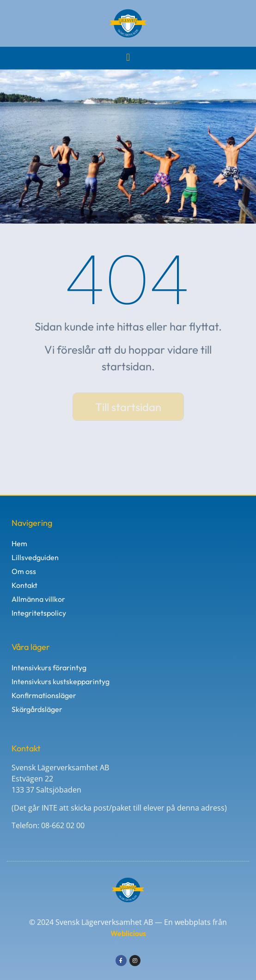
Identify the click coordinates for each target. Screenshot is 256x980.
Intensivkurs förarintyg (49, 668)
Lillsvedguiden (35, 557)
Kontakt (24, 585)
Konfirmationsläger (44, 695)
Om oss (24, 571)
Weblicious (128, 933)
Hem (19, 543)
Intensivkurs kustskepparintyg (61, 681)
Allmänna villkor (38, 599)
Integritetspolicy (39, 613)
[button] (128, 57)
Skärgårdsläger (37, 709)
